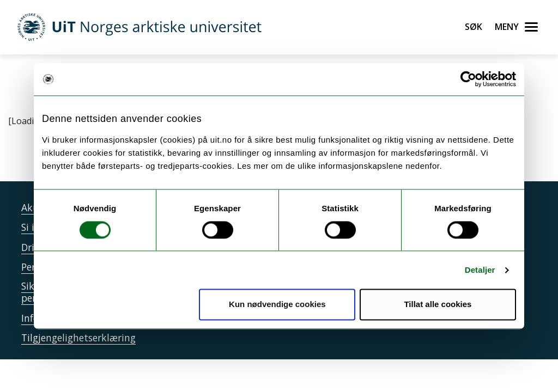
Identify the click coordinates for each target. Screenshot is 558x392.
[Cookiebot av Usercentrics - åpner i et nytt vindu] (468, 79)
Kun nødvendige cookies (277, 305)
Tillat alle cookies (438, 305)
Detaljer (480, 270)
